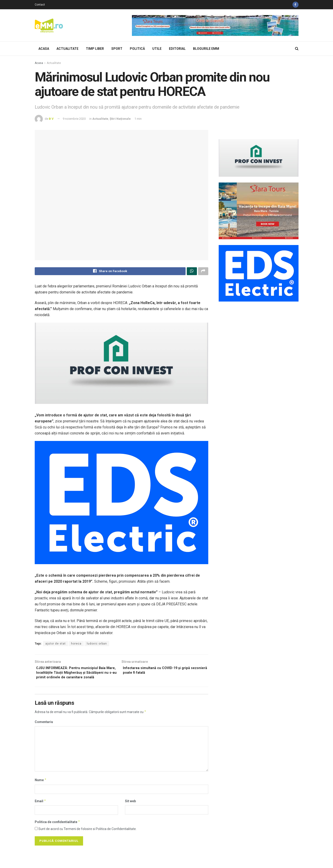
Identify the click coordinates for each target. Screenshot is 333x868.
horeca (76, 645)
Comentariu (44, 731)
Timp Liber (95, 49)
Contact (40, 5)
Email (40, 810)
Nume (41, 789)
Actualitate (67, 49)
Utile (157, 49)
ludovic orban (97, 645)
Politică (137, 49)
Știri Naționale (120, 119)
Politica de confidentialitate (58, 830)
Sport (117, 49)
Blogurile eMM (206, 49)
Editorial (177, 49)
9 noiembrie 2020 (74, 119)
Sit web (130, 810)
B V (51, 119)
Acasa (44, 49)
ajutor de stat (56, 645)
